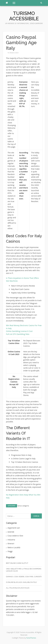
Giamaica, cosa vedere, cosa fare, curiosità (24, 577)
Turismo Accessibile (24, 16)
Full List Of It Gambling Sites (18, 334)
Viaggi (10, 551)
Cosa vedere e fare (15, 536)
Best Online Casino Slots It (17, 563)
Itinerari (11, 543)
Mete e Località (14, 547)
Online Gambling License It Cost (19, 331)
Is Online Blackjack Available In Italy (21, 582)
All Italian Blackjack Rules (18, 588)
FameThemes (31, 638)
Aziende (11, 532)
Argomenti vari (14, 528)
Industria (11, 540)
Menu (13, 3)
